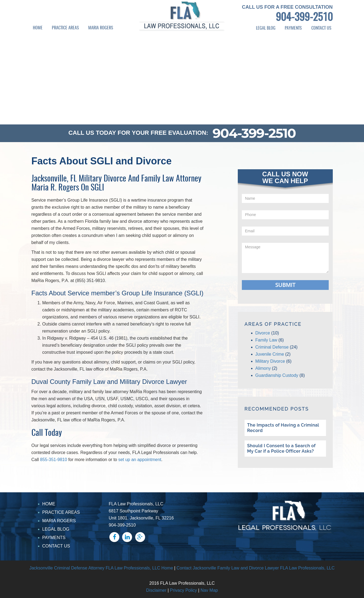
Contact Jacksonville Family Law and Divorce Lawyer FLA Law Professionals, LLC (255, 568)
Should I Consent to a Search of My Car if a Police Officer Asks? (281, 448)
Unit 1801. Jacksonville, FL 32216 (141, 518)
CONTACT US (321, 28)
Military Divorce (270, 361)
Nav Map (209, 590)
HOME (38, 28)
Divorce (263, 333)
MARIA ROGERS (101, 28)
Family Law (266, 340)
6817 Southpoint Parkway (134, 511)
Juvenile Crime (270, 354)
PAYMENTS (293, 28)
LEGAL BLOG (266, 28)
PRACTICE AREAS (65, 28)
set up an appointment (140, 460)
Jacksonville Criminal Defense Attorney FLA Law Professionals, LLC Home (101, 568)
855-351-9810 (54, 460)
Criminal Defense (272, 347)
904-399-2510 (304, 18)
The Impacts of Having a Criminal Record (283, 428)
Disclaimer (156, 590)
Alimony (263, 368)
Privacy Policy (183, 590)
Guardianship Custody (277, 375)
